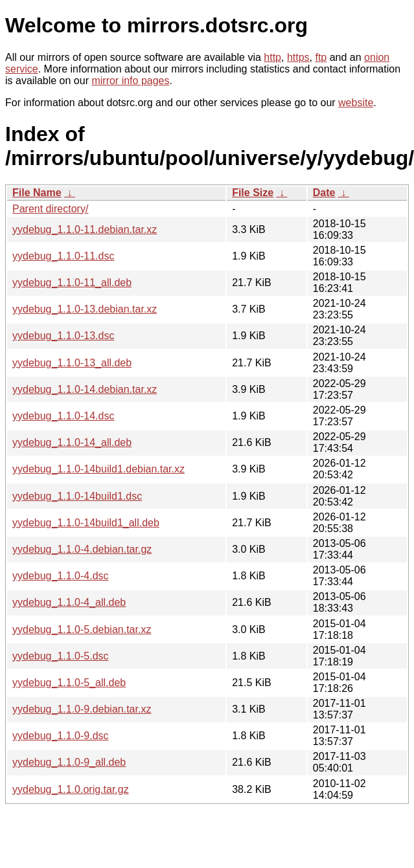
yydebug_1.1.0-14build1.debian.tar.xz (98, 469)
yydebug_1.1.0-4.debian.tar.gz (82, 549)
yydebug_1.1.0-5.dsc (61, 656)
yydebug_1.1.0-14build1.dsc (77, 496)
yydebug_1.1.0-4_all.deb (69, 602)
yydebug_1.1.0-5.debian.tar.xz (82, 629)
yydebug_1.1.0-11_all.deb (72, 283)
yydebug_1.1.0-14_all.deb (72, 442)
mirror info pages (130, 81)
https (298, 57)
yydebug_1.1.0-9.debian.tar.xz (82, 709)
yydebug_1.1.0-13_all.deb (72, 363)
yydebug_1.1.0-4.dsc (61, 576)
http (272, 57)
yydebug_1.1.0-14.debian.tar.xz (85, 389)
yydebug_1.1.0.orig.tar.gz (71, 789)
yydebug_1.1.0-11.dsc (63, 256)
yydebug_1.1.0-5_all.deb (69, 683)
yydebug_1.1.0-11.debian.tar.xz (85, 229)
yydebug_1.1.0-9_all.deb (69, 762)
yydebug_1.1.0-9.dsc (61, 736)
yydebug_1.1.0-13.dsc (63, 336)
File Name (37, 193)
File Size (253, 193)
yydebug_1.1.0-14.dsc (63, 416)
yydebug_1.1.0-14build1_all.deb (86, 523)
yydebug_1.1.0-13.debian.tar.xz (85, 309)
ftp (321, 57)
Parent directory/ (50, 209)
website (356, 103)
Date (324, 193)
